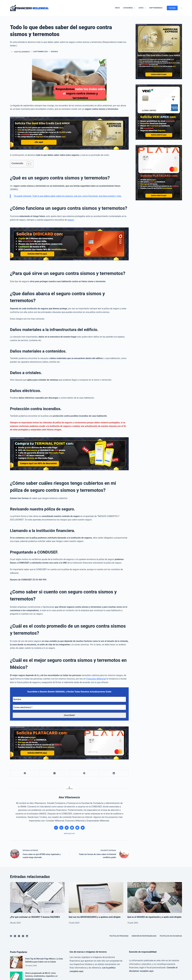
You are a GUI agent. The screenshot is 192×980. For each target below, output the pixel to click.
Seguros (54, 52)
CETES (143, 8)
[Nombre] (69, 699)
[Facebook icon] (56, 828)
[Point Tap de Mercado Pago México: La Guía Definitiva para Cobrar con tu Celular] (16, 962)
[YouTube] (23, 936)
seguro (71, 220)
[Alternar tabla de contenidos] (28, 164)
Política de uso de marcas (171, 936)
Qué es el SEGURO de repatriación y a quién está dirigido (154, 917)
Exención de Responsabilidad (144, 936)
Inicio (117, 8)
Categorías (130, 8)
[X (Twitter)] (55, 773)
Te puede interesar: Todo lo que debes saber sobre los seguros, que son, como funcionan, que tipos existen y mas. (68, 196)
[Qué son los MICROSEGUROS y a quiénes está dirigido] (96, 897)
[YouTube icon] (83, 828)
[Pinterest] (84, 773)
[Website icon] (67, 828)
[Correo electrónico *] (69, 707)
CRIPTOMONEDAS (156, 8)
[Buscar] (181, 8)
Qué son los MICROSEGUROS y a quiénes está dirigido (95, 917)
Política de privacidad (119, 936)
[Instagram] (19, 936)
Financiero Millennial (96, 679)
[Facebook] (25, 773)
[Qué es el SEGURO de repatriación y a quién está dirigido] (155, 897)
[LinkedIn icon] (61, 828)
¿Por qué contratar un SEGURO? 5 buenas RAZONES (35, 917)
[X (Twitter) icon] (72, 828)
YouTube (172, 8)
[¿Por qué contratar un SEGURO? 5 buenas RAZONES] (37, 897)
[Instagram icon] (77, 828)
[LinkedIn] (114, 773)
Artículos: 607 (69, 834)
